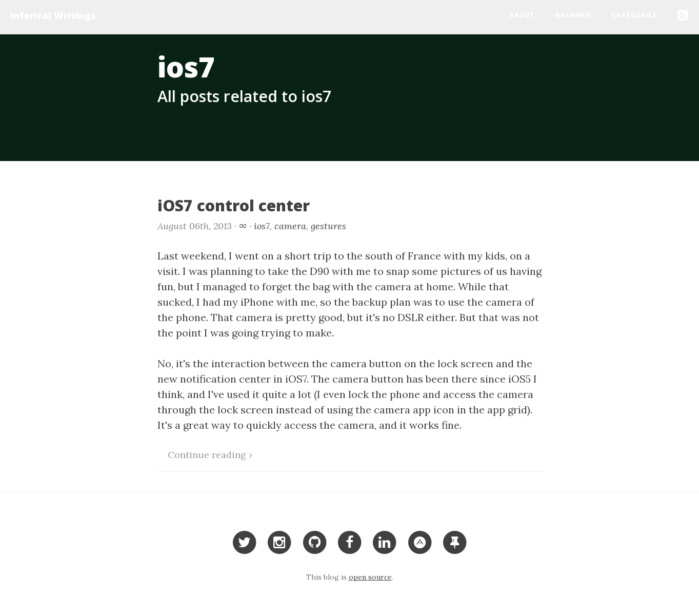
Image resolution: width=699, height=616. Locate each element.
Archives (573, 15)
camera (290, 226)
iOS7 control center (234, 205)
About (522, 15)
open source (370, 577)
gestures (328, 226)
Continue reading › (210, 455)
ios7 (262, 226)
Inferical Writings (53, 15)
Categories (634, 15)
